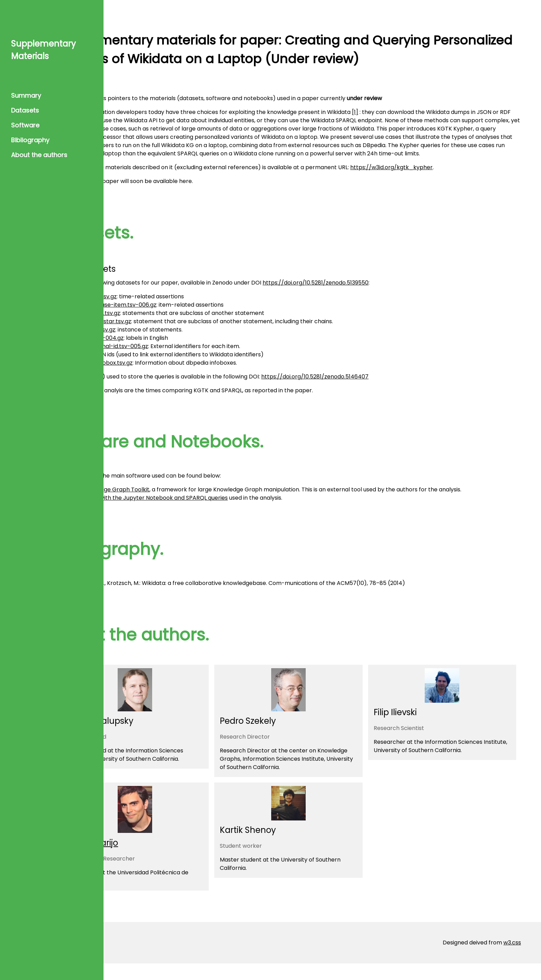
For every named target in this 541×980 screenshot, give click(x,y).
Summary (26, 95)
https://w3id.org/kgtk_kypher (459, 176)
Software (25, 125)
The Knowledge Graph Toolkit (177, 498)
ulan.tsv (147, 363)
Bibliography (30, 140)
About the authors (39, 155)
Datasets (25, 110)
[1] (423, 112)
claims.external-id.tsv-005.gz (176, 354)
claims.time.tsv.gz (160, 305)
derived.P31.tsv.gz (160, 338)
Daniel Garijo (160, 859)
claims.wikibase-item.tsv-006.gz (180, 313)
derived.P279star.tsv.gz (168, 330)
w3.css (512, 959)
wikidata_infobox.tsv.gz (168, 371)
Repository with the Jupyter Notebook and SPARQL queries (216, 514)
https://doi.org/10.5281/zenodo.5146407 (382, 385)
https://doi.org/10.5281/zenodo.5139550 (383, 291)
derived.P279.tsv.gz (162, 321)
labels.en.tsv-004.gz (164, 346)
